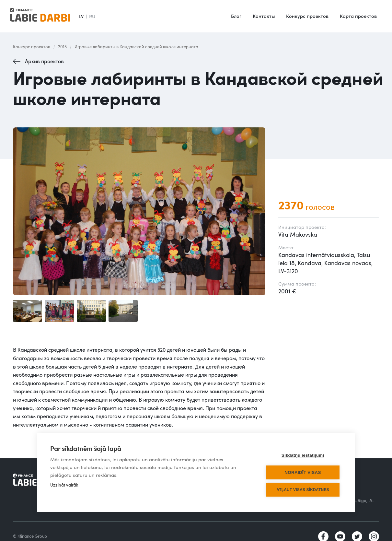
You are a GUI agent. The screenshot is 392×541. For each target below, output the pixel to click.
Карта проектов (358, 16)
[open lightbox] (139, 211)
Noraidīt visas (303, 472)
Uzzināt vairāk (64, 485)
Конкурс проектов (307, 16)
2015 (62, 47)
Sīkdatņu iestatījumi (303, 455)
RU (92, 16)
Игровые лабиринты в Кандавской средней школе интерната (136, 47)
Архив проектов (44, 61)
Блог (236, 16)
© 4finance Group (30, 536)
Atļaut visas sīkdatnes (303, 490)
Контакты (264, 16)
